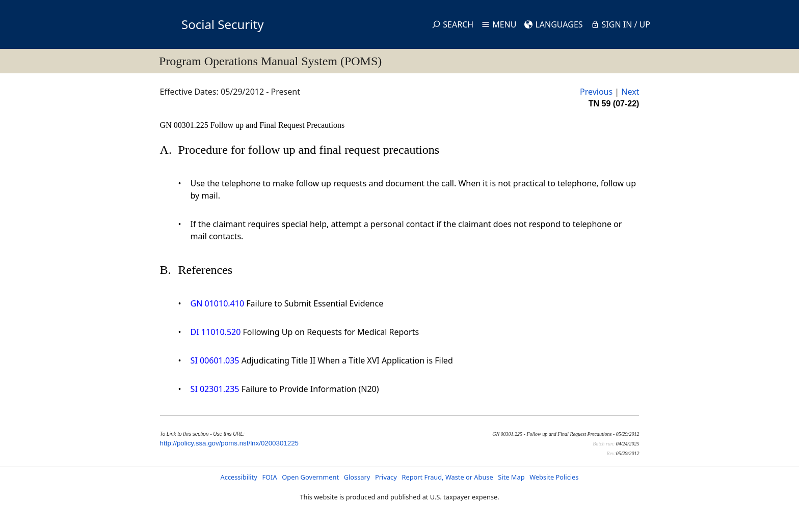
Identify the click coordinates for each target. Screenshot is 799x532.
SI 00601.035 (215, 360)
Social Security (222, 24)
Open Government (310, 477)
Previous (596, 92)
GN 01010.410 (217, 303)
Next (630, 92)
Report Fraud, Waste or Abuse (447, 477)
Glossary (357, 477)
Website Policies (554, 477)
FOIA (269, 477)
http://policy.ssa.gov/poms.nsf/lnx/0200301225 (229, 443)
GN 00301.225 (185, 125)
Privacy (386, 477)
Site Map (511, 477)
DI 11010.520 (216, 332)
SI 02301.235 (215, 389)
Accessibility (239, 477)
